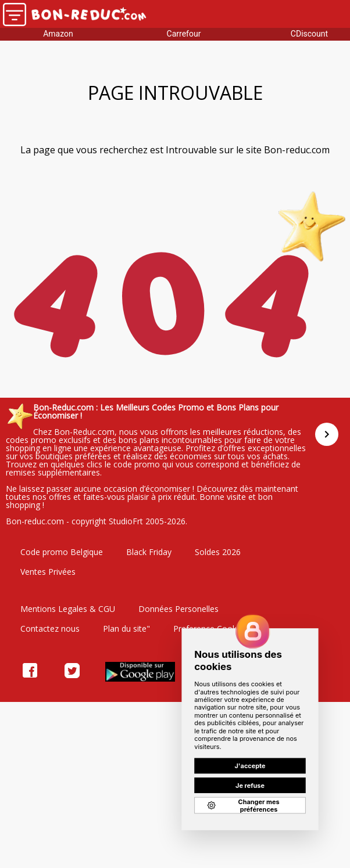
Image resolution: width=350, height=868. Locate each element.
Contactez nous (50, 629)
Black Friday (149, 552)
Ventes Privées (48, 572)
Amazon (58, 34)
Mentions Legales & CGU (68, 609)
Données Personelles (178, 609)
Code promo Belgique (62, 552)
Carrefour (184, 34)
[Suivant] (327, 434)
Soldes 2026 (218, 552)
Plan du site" (126, 629)
